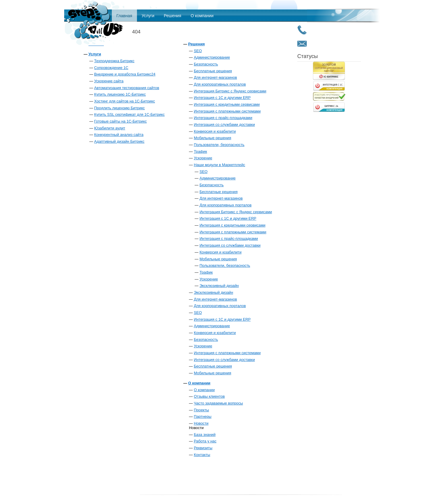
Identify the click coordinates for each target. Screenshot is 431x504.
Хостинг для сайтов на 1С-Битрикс (125, 101)
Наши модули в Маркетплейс (219, 165)
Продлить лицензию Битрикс (119, 108)
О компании (202, 16)
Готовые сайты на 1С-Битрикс (120, 121)
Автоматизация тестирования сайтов (127, 88)
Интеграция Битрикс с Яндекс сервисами (230, 91)
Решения (173, 16)
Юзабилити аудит (110, 128)
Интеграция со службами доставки (224, 125)
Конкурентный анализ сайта (119, 135)
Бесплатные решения (213, 71)
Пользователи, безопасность (219, 145)
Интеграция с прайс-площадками (223, 118)
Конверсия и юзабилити (215, 131)
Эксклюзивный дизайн (219, 286)
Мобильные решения (212, 138)
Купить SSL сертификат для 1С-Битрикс (129, 114)
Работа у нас (205, 441)
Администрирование (212, 57)
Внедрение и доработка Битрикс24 (125, 74)
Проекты (201, 410)
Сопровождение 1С (111, 68)
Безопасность (206, 64)
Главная (124, 16)
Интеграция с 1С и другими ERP (222, 98)
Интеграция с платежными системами (227, 111)
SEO (198, 51)
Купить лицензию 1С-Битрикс (120, 94)
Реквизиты (203, 448)
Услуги (148, 16)
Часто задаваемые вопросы (218, 403)
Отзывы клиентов (209, 396)
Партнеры (203, 416)
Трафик (200, 151)
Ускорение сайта (109, 81)
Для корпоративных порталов (220, 84)
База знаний (205, 435)
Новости (201, 423)
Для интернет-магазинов (215, 77)
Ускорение (203, 158)
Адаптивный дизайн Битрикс (119, 141)
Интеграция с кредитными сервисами (227, 104)
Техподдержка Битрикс (114, 61)
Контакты (202, 455)
